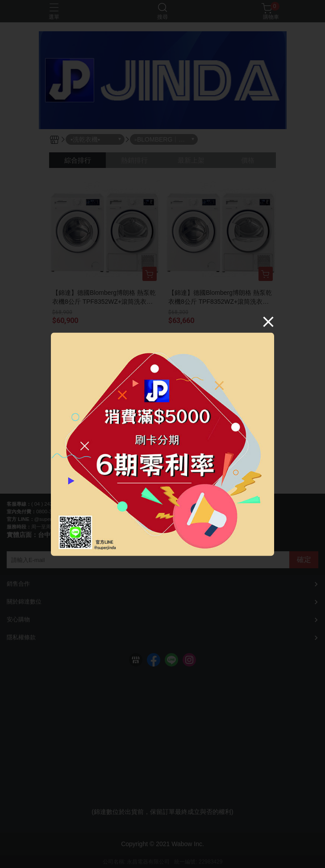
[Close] (268, 321)
